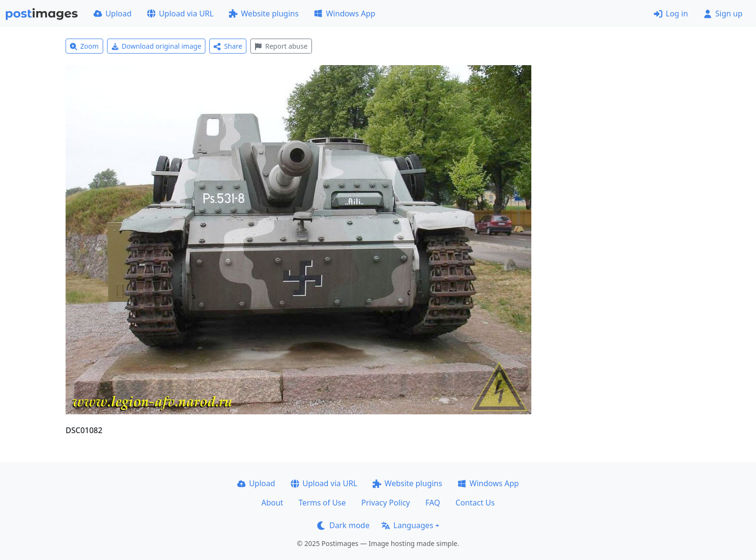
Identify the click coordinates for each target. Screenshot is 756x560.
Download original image (156, 46)
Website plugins (264, 14)
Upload (113, 14)
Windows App (344, 14)
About (272, 503)
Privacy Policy (385, 503)
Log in (671, 14)
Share (228, 46)
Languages (407, 525)
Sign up (723, 14)
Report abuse (281, 46)
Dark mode (343, 525)
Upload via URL (180, 14)
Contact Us (475, 503)
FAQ (432, 503)
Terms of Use (322, 503)
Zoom (84, 46)
